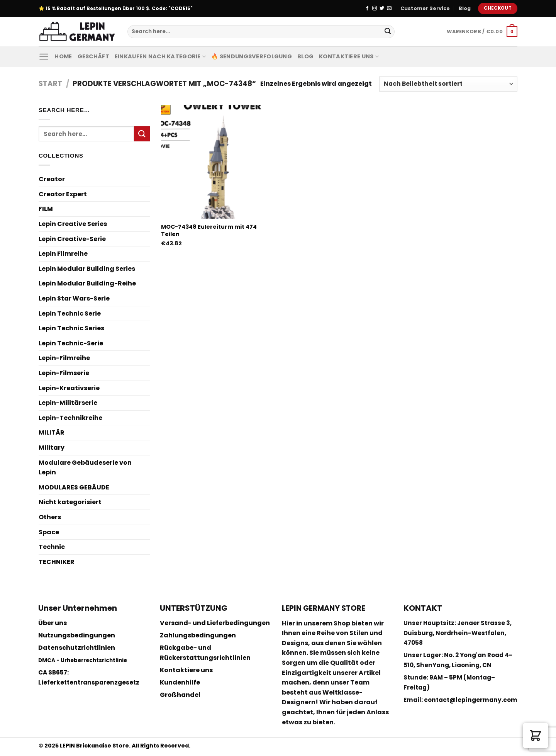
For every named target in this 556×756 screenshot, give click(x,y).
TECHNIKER (57, 562)
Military (52, 448)
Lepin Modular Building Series (87, 269)
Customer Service (425, 8)
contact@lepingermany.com (471, 700)
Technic (52, 547)
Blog (465, 8)
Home (63, 56)
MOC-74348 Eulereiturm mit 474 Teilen (209, 230)
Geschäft (93, 56)
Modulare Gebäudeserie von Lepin (85, 468)
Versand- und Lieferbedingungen (215, 623)
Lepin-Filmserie (64, 373)
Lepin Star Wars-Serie (74, 298)
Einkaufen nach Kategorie (160, 56)
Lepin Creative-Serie (72, 239)
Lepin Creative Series (73, 224)
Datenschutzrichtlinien (77, 648)
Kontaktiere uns (349, 56)
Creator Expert (63, 194)
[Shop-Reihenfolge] (448, 84)
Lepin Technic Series (71, 328)
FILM (46, 209)
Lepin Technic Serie (70, 313)
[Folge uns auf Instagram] (375, 8)
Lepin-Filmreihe (64, 358)
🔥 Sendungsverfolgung (252, 56)
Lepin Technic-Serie (71, 343)
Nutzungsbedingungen (77, 635)
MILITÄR (52, 432)
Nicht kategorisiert (70, 502)
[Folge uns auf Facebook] (367, 8)
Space (49, 532)
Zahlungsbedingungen (198, 635)
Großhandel (180, 695)
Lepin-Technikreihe (70, 418)
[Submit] (388, 32)
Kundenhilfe (180, 682)
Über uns (53, 623)
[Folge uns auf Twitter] (382, 8)
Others (50, 517)
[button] (536, 736)
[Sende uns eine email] (389, 8)
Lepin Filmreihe (63, 254)
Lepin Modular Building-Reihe (87, 283)
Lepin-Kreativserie (69, 388)
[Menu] (44, 57)
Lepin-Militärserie (68, 403)
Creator (52, 179)
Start (50, 84)
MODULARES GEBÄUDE (74, 487)
